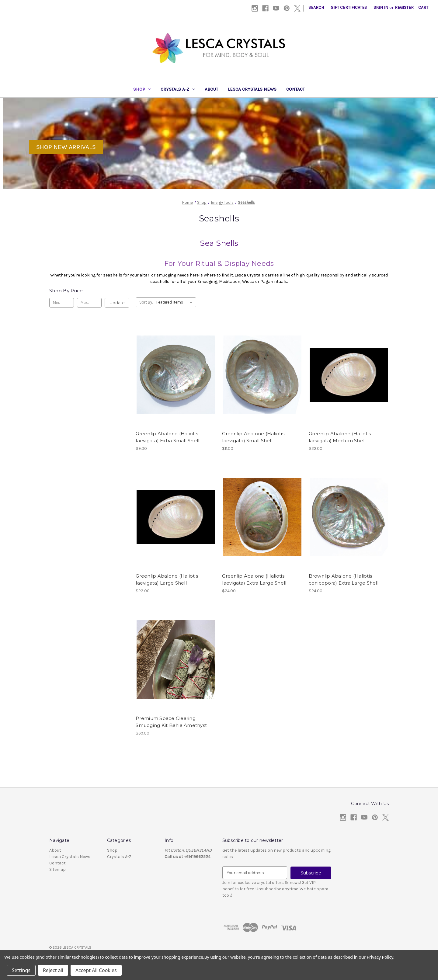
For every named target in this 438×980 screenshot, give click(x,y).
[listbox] (176, 302)
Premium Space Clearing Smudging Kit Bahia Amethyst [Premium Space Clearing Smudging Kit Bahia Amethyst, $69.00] (171, 722)
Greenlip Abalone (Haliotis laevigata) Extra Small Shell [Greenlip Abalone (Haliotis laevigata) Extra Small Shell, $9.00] (167, 437)
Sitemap (57, 869)
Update (117, 303)
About (211, 89)
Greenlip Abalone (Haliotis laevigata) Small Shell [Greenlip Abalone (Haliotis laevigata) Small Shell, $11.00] (253, 437)
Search (316, 7)
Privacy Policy (380, 957)
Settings (21, 970)
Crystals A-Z (178, 89)
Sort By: (146, 302)
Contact (295, 89)
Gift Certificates (349, 7)
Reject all (53, 970)
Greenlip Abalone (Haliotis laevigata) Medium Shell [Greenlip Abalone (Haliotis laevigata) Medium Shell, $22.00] (340, 437)
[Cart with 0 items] (423, 7)
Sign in (381, 7)
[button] (66, 147)
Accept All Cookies (96, 970)
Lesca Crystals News (252, 89)
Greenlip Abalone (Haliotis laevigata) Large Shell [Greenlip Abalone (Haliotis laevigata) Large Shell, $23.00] (167, 579)
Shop (142, 89)
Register (404, 7)
